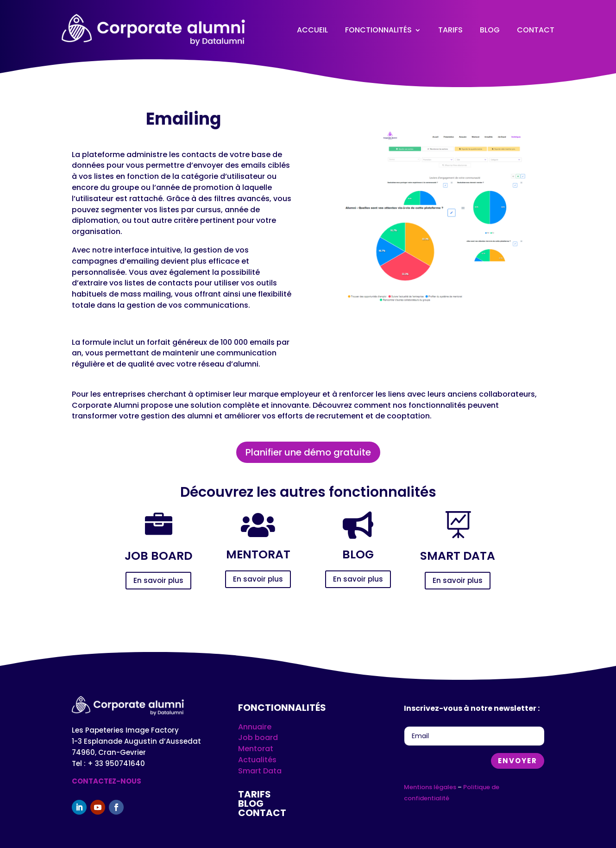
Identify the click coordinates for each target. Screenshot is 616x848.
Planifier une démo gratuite (308, 452)
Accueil (312, 30)
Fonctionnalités (378, 30)
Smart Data (260, 771)
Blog (490, 30)
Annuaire (255, 727)
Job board (258, 737)
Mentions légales (430, 787)
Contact (536, 30)
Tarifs (450, 30)
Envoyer (518, 761)
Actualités (257, 760)
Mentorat (256, 749)
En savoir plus (158, 580)
